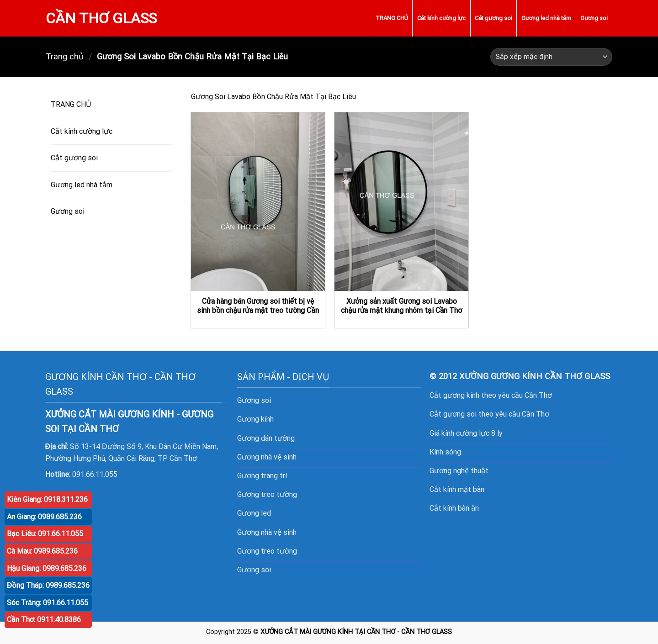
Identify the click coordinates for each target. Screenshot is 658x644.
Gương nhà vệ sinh (267, 457)
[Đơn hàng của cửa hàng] (551, 57)
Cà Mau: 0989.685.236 (42, 551)
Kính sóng (445, 452)
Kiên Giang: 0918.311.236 (47, 499)
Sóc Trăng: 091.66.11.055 (48, 603)
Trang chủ (65, 56)
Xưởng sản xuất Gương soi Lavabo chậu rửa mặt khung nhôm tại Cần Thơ (401, 306)
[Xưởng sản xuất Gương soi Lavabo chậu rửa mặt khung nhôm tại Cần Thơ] (401, 201)
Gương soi (594, 18)
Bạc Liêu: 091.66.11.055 (45, 534)
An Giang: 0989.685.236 (44, 517)
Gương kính (255, 419)
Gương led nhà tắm (546, 18)
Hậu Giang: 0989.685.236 (47, 568)
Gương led (254, 513)
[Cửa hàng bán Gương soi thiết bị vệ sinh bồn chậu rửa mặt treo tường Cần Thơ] (258, 201)
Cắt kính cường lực (441, 18)
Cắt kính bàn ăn (454, 508)
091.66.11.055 (95, 474)
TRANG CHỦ (392, 18)
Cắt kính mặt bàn (457, 489)
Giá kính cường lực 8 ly (466, 433)
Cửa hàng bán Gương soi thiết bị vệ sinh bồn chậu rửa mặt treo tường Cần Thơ (258, 311)
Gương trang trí (262, 476)
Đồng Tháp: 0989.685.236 (48, 585)
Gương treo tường (267, 551)
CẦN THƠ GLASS (101, 18)
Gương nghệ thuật (459, 471)
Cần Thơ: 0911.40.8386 (44, 620)
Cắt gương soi (493, 18)
